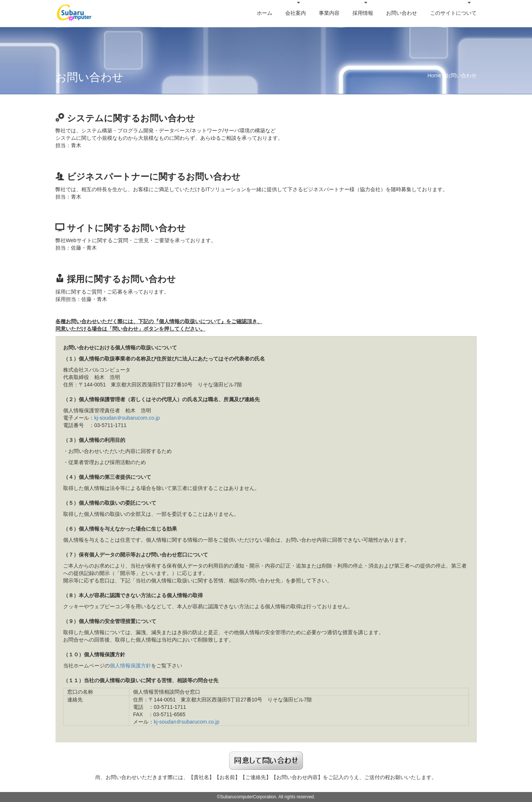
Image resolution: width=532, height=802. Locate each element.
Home (434, 75)
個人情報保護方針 (130, 666)
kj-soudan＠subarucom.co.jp (127, 418)
